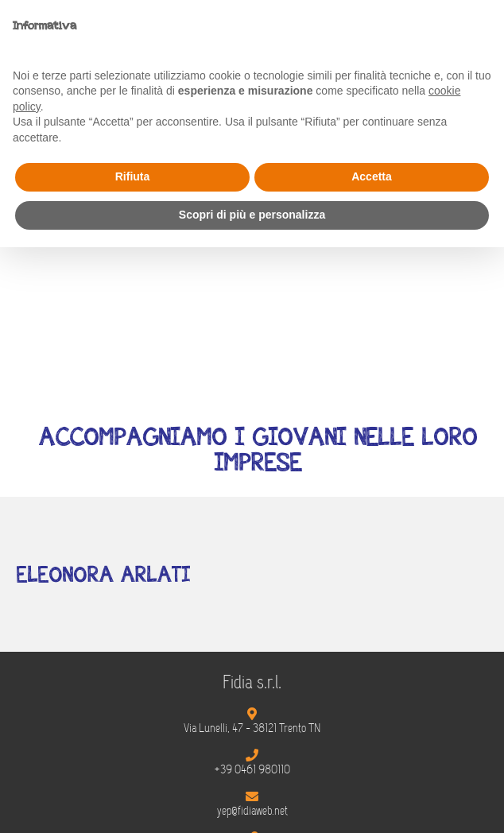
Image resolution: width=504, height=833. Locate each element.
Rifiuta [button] (133, 176)
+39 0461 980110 (252, 769)
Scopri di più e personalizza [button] (252, 215)
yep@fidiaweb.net (252, 811)
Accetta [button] (372, 176)
